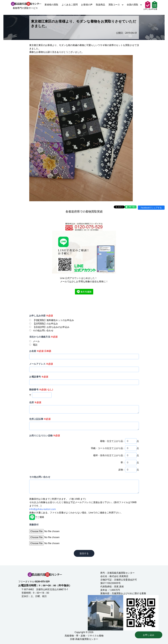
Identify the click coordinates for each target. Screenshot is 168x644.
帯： (123, 462)
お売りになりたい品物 (45, 435)
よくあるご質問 (70, 5)
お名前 (40, 351)
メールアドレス (41, 364)
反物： (122, 470)
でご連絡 (37, 517)
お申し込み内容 (41, 316)
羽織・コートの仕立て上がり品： (108, 448)
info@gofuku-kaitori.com (43, 509)
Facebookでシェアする (151, 208)
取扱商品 (100, 5)
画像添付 (34, 525)
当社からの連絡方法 (43, 337)
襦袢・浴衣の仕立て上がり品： (109, 455)
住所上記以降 (40, 419)
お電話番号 (39, 377)
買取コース (116, 5)
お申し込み (149, 635)
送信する (84, 553)
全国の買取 (134, 5)
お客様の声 (87, 5)
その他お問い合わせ (40, 477)
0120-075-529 (42, 582)
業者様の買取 (51, 5)
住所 (35, 402)
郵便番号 (41, 390)
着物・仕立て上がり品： (113, 441)
